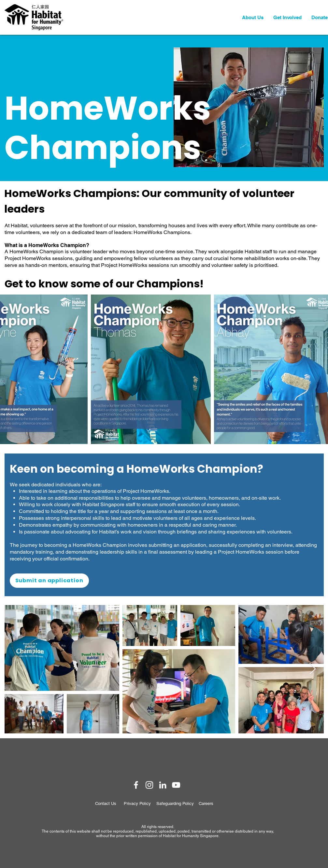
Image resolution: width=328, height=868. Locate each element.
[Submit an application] (49, 581)
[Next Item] (313, 669)
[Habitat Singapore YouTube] (176, 785)
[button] (253, 17)
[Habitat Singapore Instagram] (149, 785)
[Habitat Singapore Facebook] (136, 785)
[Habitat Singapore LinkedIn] (163, 785)
